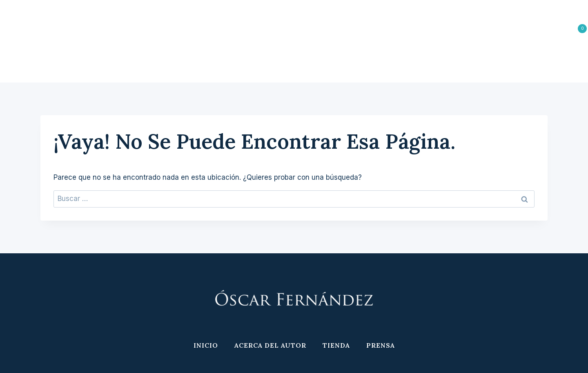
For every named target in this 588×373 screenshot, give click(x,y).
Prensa (381, 63)
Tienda (336, 63)
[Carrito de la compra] (574, 29)
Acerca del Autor (270, 63)
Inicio (206, 63)
